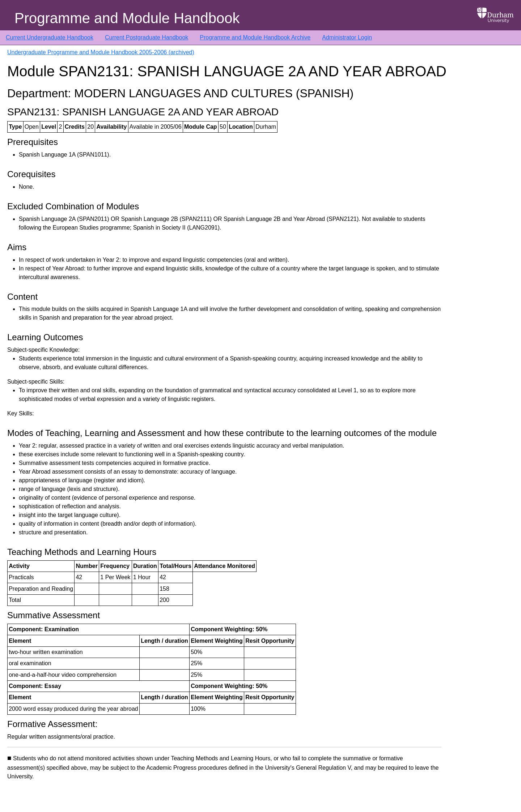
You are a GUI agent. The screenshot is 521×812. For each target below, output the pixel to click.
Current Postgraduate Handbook (147, 37)
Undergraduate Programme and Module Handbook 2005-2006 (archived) (101, 52)
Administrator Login (347, 37)
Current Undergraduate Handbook (50, 37)
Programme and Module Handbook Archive (255, 37)
